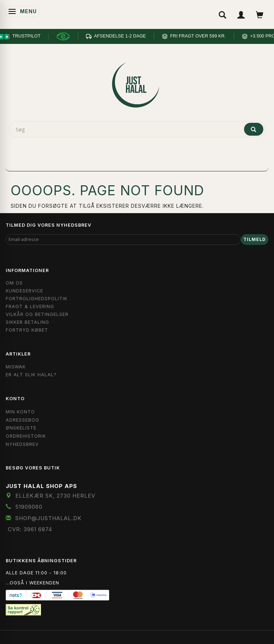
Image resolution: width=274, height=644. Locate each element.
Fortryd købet (27, 330)
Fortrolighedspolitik (37, 299)
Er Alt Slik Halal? (31, 375)
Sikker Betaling (27, 322)
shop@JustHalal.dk (49, 518)
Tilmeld (255, 239)
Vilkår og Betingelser (37, 314)
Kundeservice (24, 291)
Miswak (16, 367)
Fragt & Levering (30, 306)
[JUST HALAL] (137, 83)
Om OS (14, 283)
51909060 (29, 507)
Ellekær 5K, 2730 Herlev (55, 496)
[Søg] (254, 129)
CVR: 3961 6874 (30, 529)
